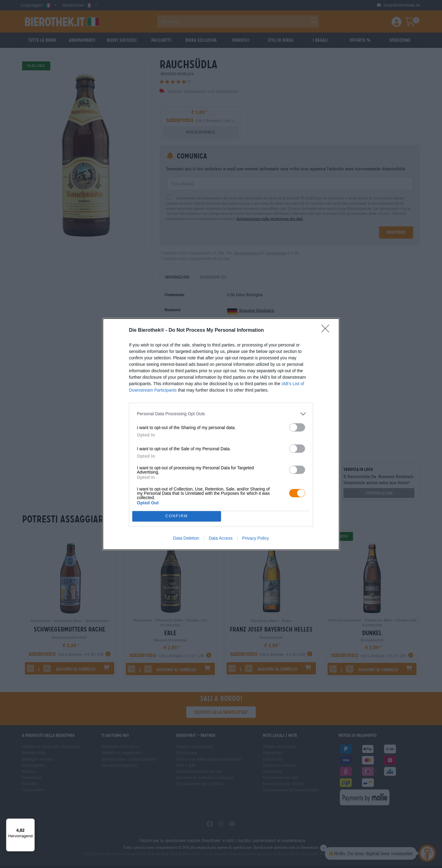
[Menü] (31, 822)
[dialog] (221, 434)
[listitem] (221, 414)
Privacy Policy (256, 538)
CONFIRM (177, 516)
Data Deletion (186, 538)
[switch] (297, 427)
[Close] (327, 330)
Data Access (221, 538)
